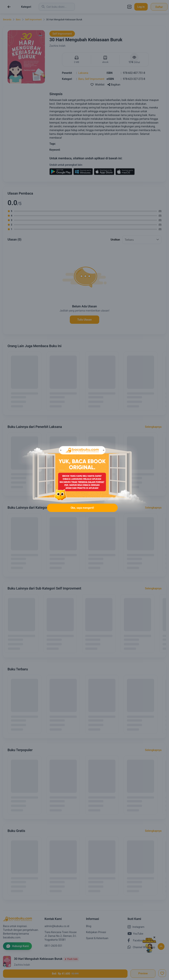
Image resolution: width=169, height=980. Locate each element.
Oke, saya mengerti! (82, 508)
